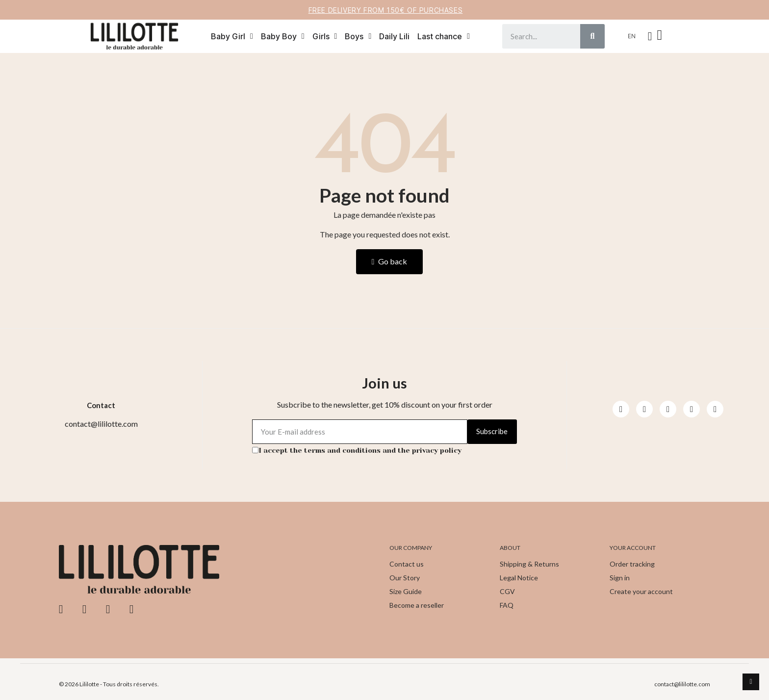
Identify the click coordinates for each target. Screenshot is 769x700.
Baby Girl (232, 36)
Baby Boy (283, 36)
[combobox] (536, 36)
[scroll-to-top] (751, 682)
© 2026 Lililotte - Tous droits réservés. (109, 684)
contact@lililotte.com (682, 684)
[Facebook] (621, 409)
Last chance (444, 36)
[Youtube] (668, 409)
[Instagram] (644, 409)
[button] (661, 36)
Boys (358, 36)
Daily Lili (394, 36)
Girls (325, 36)
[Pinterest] (692, 409)
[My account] (650, 36)
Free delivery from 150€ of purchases (386, 10)
